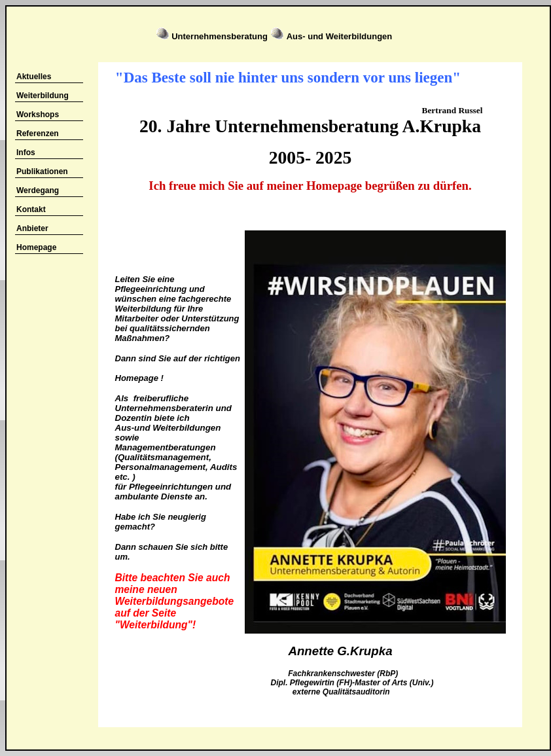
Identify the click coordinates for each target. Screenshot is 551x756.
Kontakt (31, 209)
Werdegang (38, 190)
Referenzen (38, 134)
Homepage (36, 247)
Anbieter (32, 228)
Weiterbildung (43, 96)
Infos (26, 153)
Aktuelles (34, 77)
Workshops (38, 115)
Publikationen (42, 171)
